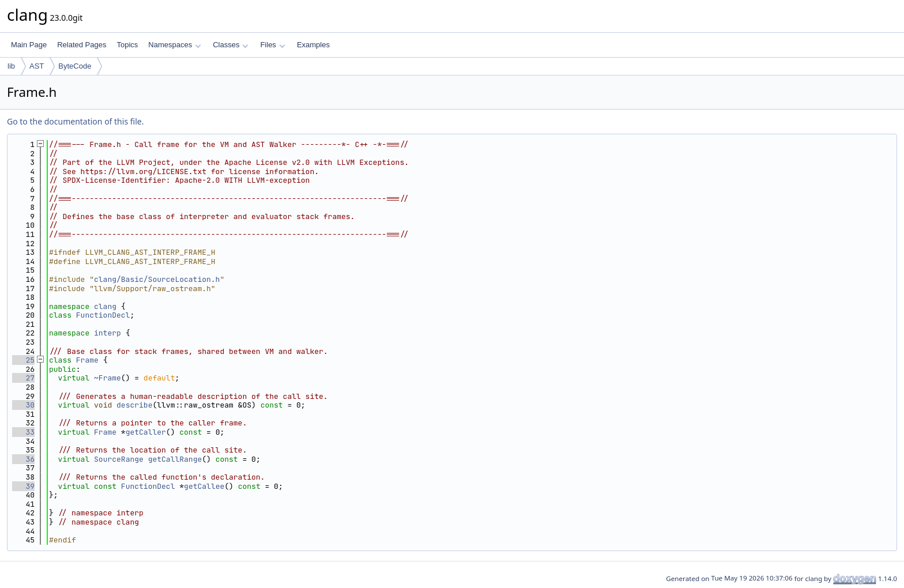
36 (23, 459)
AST (37, 66)
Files (272, 45)
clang (105, 306)
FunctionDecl (103, 315)
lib (11, 66)
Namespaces (174, 45)
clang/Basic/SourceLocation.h (157, 279)
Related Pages (82, 45)
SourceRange (119, 459)
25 (23, 360)
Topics (127, 45)
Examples (313, 45)
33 (23, 432)
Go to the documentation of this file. (75, 121)
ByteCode (75, 66)
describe (134, 405)
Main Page (29, 45)
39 (23, 486)
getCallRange (175, 459)
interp (108, 333)
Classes (231, 45)
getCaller (146, 432)
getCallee (204, 486)
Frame (87, 360)
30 (23, 405)
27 (23, 378)
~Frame (108, 378)
